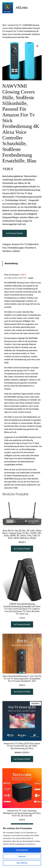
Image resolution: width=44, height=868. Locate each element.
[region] (22, 846)
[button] (37, 46)
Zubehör (16, 251)
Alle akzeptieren (22, 850)
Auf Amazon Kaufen (15, 233)
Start (4, 25)
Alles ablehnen (22, 863)
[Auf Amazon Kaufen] (22, 549)
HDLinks (22, 8)
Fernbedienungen (16, 248)
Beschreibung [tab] (11, 263)
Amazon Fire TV (15, 25)
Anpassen (22, 856)
